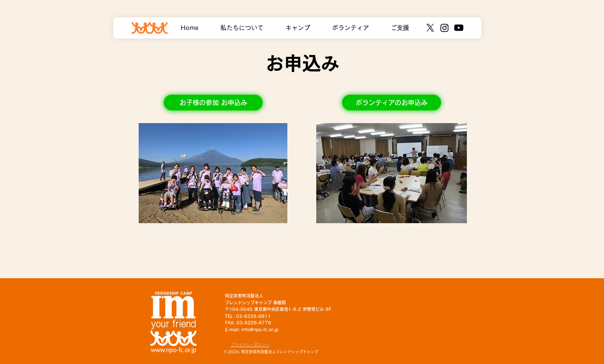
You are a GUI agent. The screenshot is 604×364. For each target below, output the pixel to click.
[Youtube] (459, 28)
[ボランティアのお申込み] (392, 103)
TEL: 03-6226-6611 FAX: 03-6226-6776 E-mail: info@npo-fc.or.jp (252, 323)
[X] (430, 28)
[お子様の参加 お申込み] (213, 103)
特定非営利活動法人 (244, 296)
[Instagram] (445, 28)
